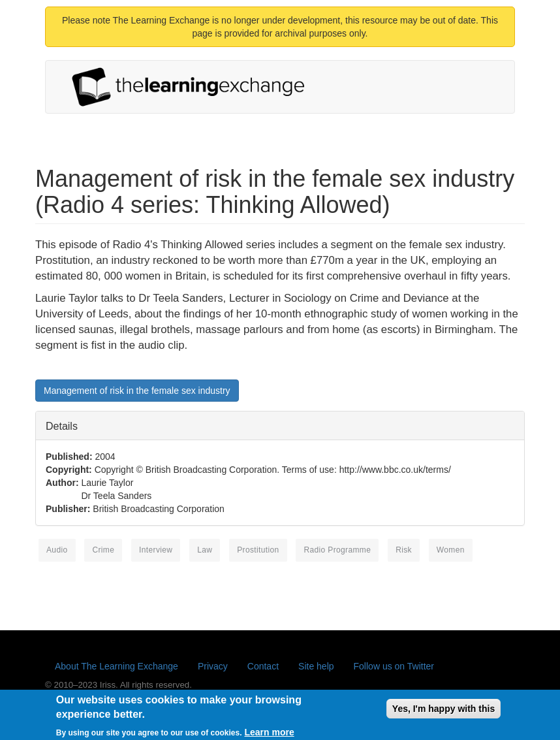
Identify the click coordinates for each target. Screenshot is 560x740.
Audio (57, 550)
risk (404, 550)
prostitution (258, 550)
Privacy (213, 666)
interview (156, 550)
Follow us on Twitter (394, 666)
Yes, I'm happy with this (443, 712)
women (451, 550)
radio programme (337, 550)
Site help (316, 666)
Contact (263, 666)
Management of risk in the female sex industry (137, 391)
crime (103, 550)
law (205, 550)
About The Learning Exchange (117, 666)
